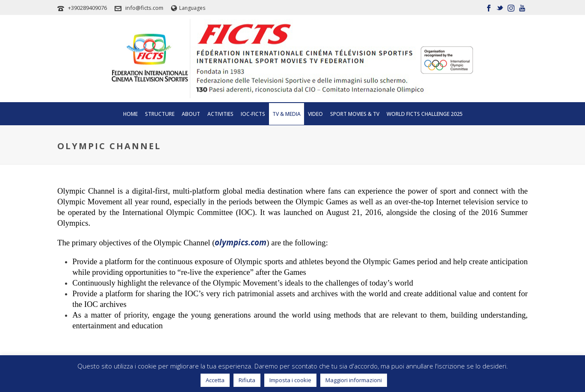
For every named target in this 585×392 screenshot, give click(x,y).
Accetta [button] (215, 380)
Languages (188, 8)
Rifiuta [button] (247, 380)
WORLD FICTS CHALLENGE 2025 (425, 114)
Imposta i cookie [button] (290, 380)
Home (130, 114)
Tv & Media (287, 114)
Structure (160, 114)
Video (315, 114)
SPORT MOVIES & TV (355, 114)
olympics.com (241, 242)
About (191, 114)
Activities (220, 114)
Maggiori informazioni (354, 380)
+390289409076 (87, 8)
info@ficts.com (144, 8)
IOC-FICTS (253, 114)
